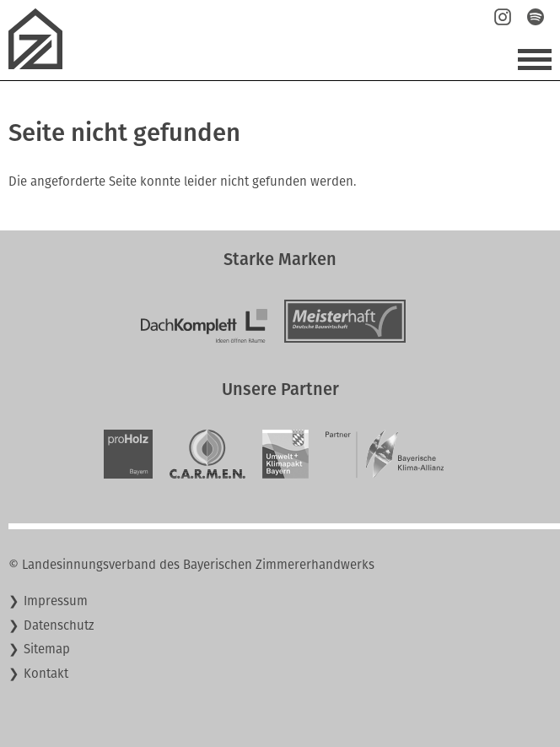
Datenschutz (59, 625)
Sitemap (47, 649)
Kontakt (46, 674)
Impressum (56, 601)
